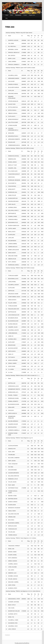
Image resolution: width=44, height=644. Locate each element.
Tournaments (18, 15)
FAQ (6, 18)
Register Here (32, 15)
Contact (25, 15)
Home (12, 15)
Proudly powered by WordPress (22, 643)
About (7, 15)
